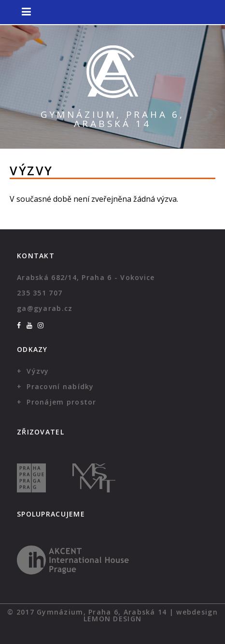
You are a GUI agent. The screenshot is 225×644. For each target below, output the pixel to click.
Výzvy (38, 371)
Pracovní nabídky (60, 386)
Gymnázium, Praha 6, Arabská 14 (112, 119)
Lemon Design (112, 619)
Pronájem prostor (61, 402)
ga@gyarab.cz (45, 308)
